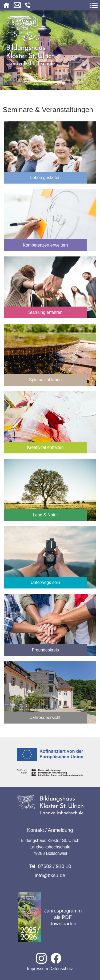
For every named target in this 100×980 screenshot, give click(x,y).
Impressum (37, 969)
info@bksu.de (50, 875)
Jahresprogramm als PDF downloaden (50, 917)
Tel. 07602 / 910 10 (50, 866)
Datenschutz (61, 969)
